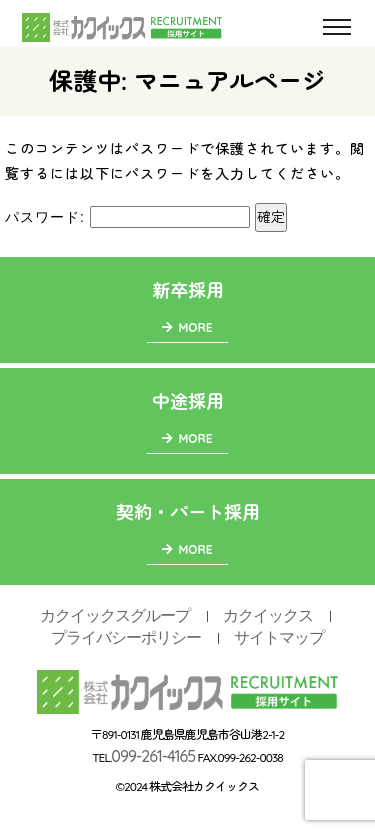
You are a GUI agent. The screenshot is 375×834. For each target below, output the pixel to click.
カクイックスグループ (115, 615)
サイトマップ (279, 637)
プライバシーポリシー (126, 637)
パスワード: (127, 217)
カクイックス (268, 615)
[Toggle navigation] (336, 27)
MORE (187, 327)
